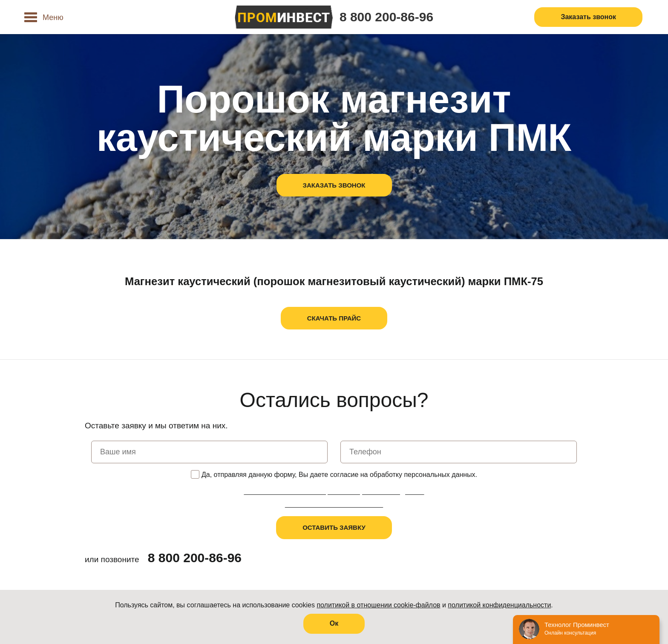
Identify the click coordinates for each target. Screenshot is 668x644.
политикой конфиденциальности (499, 605)
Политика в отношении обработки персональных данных (334, 492)
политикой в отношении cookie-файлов (378, 605)
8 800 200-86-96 (386, 17)
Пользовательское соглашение (334, 504)
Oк (334, 623)
